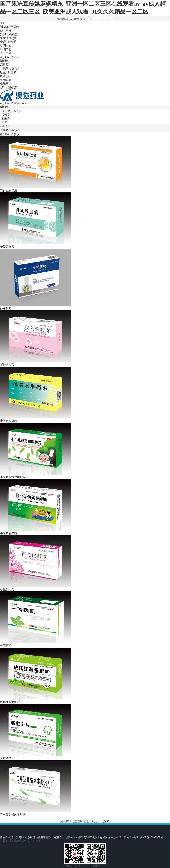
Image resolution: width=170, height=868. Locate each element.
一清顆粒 (6, 646)
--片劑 (4, 122)
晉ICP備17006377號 (151, 837)
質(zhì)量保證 (8, 34)
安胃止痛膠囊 (9, 190)
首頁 (3, 23)
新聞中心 (6, 45)
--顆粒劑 (5, 118)
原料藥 (4, 65)
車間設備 (6, 80)
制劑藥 (4, 61)
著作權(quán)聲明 (129, 837)
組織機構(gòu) (9, 38)
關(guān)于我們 (9, 27)
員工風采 (6, 53)
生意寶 (115, 837)
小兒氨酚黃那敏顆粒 (13, 477)
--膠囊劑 (5, 115)
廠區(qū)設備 (8, 72)
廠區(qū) (5, 76)
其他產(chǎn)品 (10, 69)
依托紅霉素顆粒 (10, 702)
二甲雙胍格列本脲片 (13, 814)
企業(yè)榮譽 (8, 42)
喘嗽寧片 (6, 758)
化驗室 (4, 84)
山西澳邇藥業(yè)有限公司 (50, 837)
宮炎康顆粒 (7, 364)
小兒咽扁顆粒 (9, 533)
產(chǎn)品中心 (10, 57)
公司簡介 (6, 30)
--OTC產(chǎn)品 (10, 111)
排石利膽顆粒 (9, 421)
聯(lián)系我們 (9, 87)
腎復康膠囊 (7, 247)
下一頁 (102, 821)
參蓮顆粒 (6, 308)
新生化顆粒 (7, 589)
